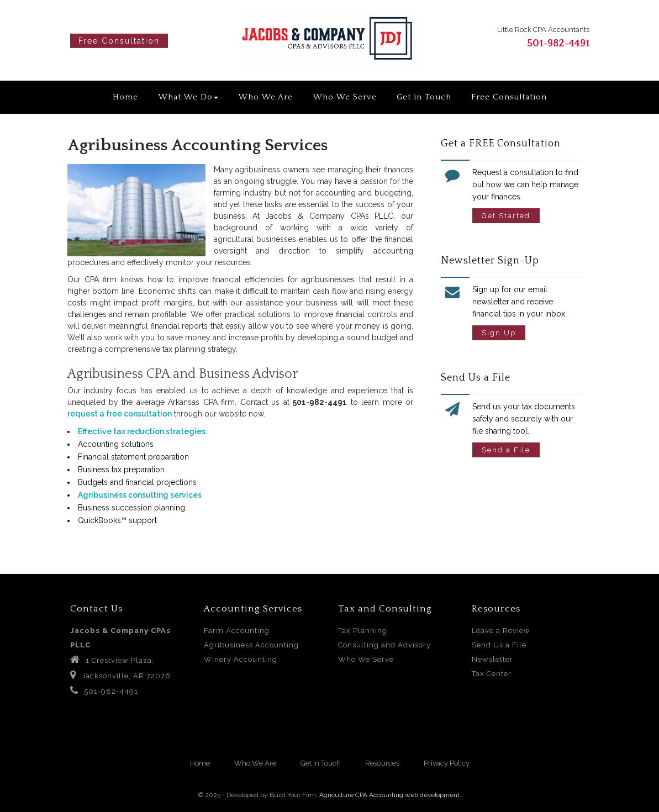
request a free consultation (120, 414)
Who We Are (265, 97)
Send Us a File (499, 645)
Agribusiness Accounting (251, 645)
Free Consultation (119, 41)
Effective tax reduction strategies (142, 431)
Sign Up (499, 333)
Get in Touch (424, 97)
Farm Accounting (237, 631)
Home (125, 97)
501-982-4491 (558, 44)
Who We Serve (345, 97)
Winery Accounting (241, 659)
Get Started (506, 216)
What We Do (188, 97)
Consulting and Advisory (384, 645)
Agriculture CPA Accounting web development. (390, 795)
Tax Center (492, 674)
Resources (382, 763)
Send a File (506, 450)
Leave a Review (501, 631)
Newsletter (492, 659)
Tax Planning (363, 631)
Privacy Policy (447, 763)
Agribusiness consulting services (140, 495)
